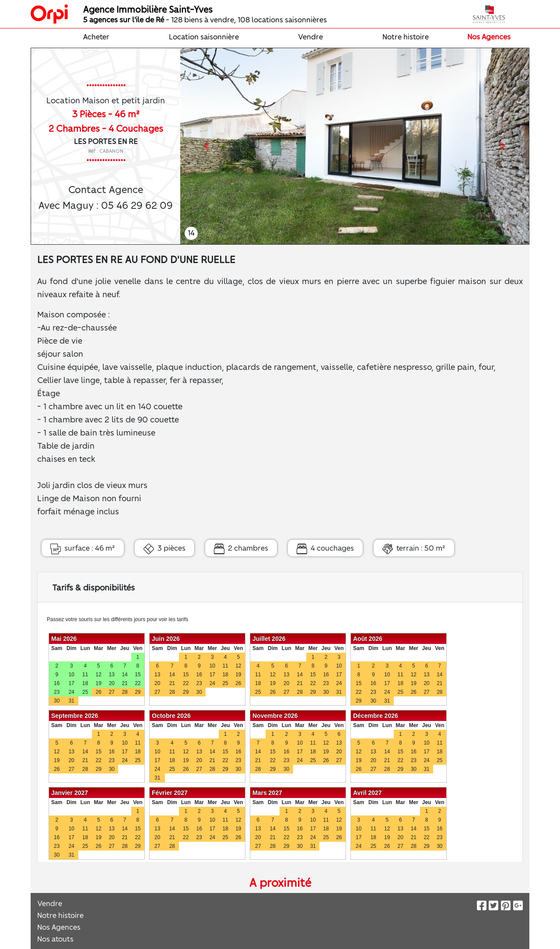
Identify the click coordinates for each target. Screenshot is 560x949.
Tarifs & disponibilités (93, 587)
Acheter (96, 36)
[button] (206, 146)
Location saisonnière (204, 36)
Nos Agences (489, 36)
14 (191, 232)
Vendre (310, 36)
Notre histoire (406, 36)
